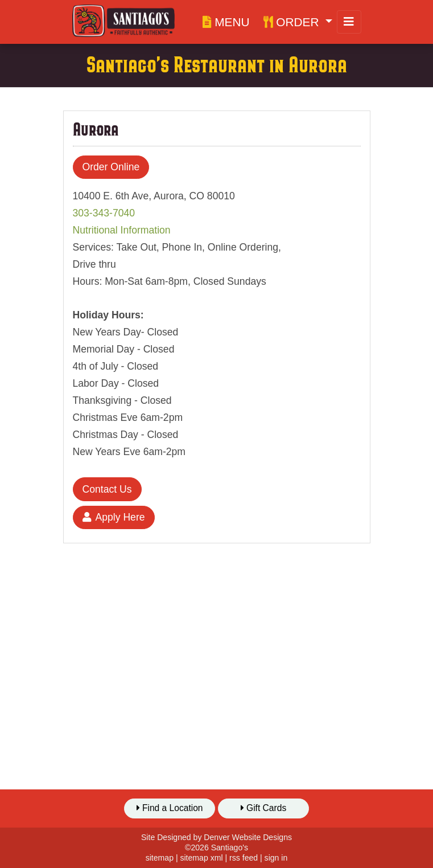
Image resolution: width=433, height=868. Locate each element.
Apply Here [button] (114, 517)
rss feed (244, 858)
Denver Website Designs (248, 837)
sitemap (160, 858)
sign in (276, 858)
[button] (298, 22)
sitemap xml (201, 858)
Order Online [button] (111, 167)
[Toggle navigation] (349, 22)
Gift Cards (264, 808)
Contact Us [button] (107, 489)
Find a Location (170, 808)
